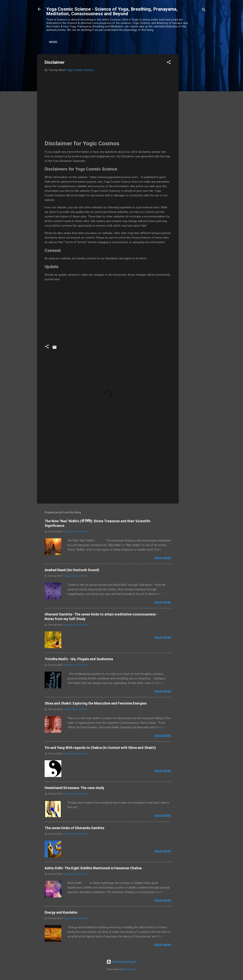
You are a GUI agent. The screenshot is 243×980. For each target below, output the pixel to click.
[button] (169, 64)
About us (72, 42)
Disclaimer (94, 42)
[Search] (204, 10)
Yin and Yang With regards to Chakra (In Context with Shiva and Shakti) (100, 748)
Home (53, 42)
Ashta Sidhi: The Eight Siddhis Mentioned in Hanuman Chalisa (93, 869)
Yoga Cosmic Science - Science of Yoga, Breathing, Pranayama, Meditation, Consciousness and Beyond (112, 11)
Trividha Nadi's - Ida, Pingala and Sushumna (79, 660)
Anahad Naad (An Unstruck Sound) (72, 571)
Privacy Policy (121, 42)
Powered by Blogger (122, 962)
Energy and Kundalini (61, 913)
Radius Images (130, 970)
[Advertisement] (194, 112)
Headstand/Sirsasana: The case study (74, 789)
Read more (163, 559)
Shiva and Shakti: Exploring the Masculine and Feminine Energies (96, 704)
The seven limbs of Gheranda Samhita (74, 829)
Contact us (149, 42)
